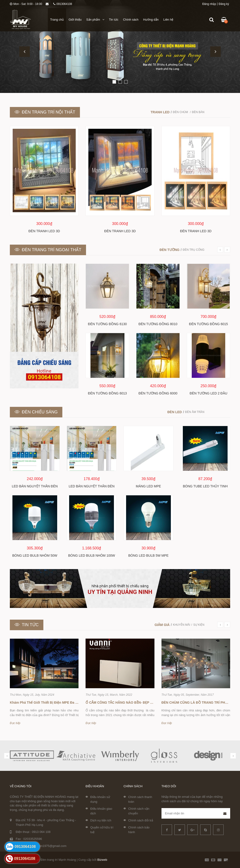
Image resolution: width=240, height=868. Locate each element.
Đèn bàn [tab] (198, 112)
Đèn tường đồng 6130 (107, 324)
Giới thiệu (75, 20)
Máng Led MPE (148, 486)
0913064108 (63, 4)
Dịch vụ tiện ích (101, 820)
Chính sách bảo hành (139, 830)
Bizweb (102, 860)
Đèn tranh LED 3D (44, 231)
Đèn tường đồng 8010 (158, 324)
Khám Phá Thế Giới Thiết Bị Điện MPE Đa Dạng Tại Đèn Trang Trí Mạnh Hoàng (71, 702)
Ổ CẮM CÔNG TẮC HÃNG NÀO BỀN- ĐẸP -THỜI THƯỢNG (130, 702)
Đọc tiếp (15, 723)
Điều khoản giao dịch (101, 811)
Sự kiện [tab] (199, 625)
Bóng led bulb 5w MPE (148, 555)
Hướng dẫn (151, 20)
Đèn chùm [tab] (181, 112)
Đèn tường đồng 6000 (158, 393)
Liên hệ (168, 20)
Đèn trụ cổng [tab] (194, 250)
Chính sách (131, 20)
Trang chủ (57, 20)
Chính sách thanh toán (140, 799)
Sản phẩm (95, 20)
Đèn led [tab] (174, 412)
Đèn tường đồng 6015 (209, 324)
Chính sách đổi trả (141, 820)
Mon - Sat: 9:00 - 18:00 (26, 4)
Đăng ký (224, 4)
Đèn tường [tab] (170, 250)
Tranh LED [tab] (160, 112)
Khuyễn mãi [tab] (182, 625)
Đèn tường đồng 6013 (107, 393)
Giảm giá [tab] (162, 625)
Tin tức (114, 20)
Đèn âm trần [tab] (195, 412)
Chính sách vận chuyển (139, 811)
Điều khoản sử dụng (100, 799)
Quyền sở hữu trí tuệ (102, 830)
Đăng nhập (209, 4)
